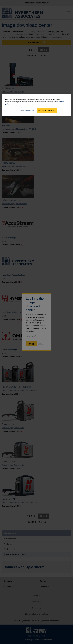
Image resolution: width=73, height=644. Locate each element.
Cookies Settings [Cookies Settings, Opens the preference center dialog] (27, 110)
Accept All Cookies (47, 110)
